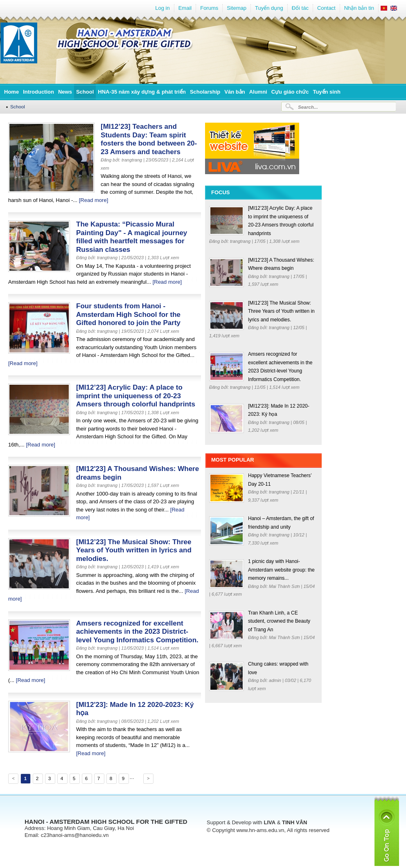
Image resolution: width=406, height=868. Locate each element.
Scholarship (205, 92)
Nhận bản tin (359, 8)
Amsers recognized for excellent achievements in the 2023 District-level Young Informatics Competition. (137, 632)
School (85, 92)
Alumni (258, 92)
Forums (209, 8)
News (65, 92)
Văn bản (235, 92)
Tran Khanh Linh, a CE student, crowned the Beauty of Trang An (279, 621)
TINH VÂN (294, 822)
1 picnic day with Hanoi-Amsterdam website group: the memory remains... (281, 570)
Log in (162, 8)
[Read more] (94, 200)
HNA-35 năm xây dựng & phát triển (142, 92)
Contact (326, 8)
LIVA (270, 822)
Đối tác (300, 8)
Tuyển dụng (269, 8)
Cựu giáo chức (290, 92)
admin (276, 680)
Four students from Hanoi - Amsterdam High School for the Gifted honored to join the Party (128, 314)
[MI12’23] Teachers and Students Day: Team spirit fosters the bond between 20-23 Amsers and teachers (149, 139)
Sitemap (237, 8)
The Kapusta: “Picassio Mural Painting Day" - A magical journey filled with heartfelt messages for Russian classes (132, 237)
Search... (308, 107)
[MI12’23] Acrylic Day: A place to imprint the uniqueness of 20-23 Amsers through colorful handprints (136, 396)
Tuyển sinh (326, 92)
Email (185, 8)
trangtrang (241, 241)
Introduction (38, 92)
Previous (13, 780)
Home (11, 92)
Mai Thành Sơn (285, 586)
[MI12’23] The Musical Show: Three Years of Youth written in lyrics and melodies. (134, 550)
